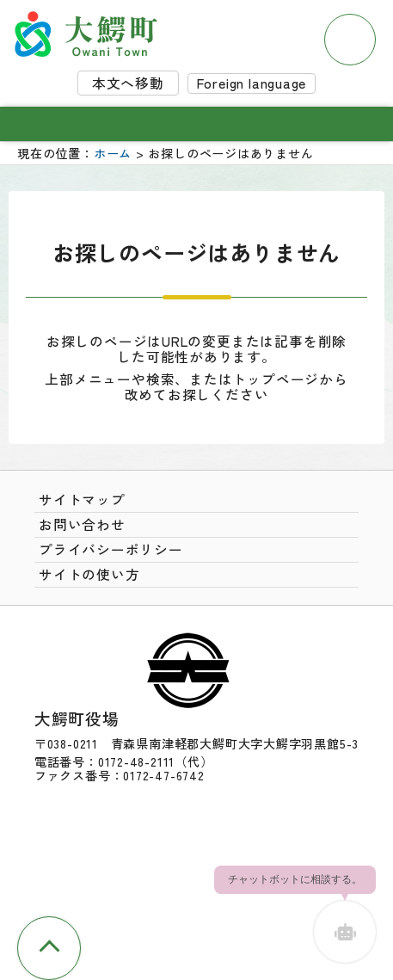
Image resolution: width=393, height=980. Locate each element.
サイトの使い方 (89, 574)
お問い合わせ (82, 524)
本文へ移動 (128, 83)
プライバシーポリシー (111, 549)
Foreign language (252, 83)
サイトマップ (82, 499)
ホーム (113, 153)
